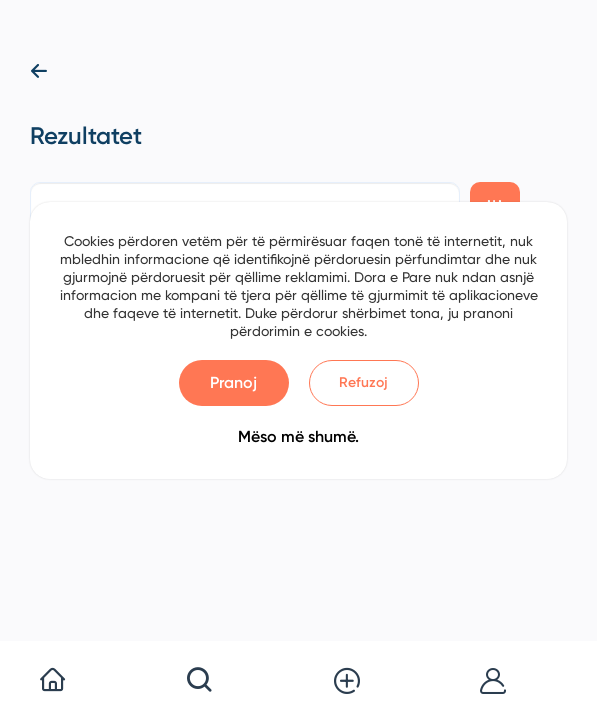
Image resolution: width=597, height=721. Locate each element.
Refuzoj (363, 382)
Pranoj (233, 382)
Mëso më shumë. (298, 436)
